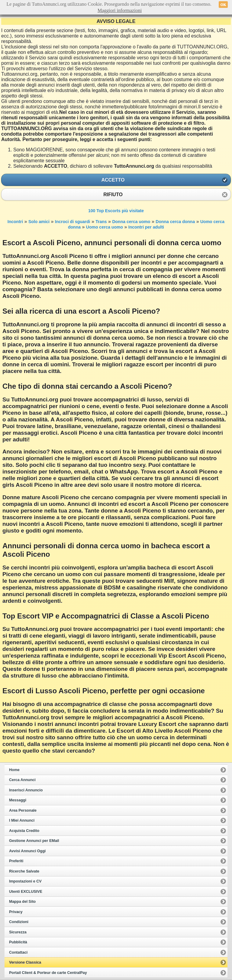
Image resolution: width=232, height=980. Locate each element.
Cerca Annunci (22, 780)
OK (223, 5)
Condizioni (19, 922)
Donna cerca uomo (131, 222)
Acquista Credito (24, 831)
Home (14, 770)
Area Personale (23, 810)
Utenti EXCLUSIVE (26, 892)
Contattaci (18, 952)
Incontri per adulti (146, 227)
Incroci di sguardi (73, 222)
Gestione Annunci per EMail (34, 841)
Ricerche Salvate (24, 871)
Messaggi (18, 800)
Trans (101, 222)
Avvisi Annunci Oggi (27, 851)
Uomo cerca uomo (105, 227)
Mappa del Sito (22, 902)
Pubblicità (18, 942)
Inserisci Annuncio (26, 790)
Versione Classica (25, 962)
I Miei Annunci (22, 820)
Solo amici (39, 222)
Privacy (16, 912)
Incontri (15, 222)
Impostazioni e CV (25, 881)
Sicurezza (18, 932)
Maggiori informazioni (120, 10)
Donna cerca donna (175, 222)
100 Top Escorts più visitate (116, 211)
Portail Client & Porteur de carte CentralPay (48, 973)
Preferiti (16, 861)
